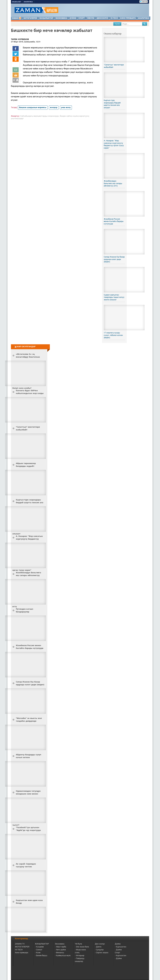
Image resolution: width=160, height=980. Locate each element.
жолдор (54, 108)
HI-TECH (114, 18)
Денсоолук (103, 18)
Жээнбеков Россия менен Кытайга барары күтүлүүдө (114, 222)
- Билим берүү (41, 956)
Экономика (61, 18)
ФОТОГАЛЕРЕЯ (22, 947)
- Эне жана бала (82, 947)
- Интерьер (80, 956)
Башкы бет (17, 2)
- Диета (98, 947)
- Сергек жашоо (102, 953)
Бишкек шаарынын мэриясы (33, 108)
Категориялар (21, 939)
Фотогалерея (30, 18)
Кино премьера (128, 18)
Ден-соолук (100, 944)
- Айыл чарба (61, 947)
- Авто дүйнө (60, 950)
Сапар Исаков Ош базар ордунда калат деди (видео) (114, 259)
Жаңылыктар (46, 18)
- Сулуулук (99, 950)
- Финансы (59, 953)
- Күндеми (39, 947)
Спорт (82, 18)
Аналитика (28, 2)
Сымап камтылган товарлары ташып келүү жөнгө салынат (114, 297)
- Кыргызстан (121, 947)
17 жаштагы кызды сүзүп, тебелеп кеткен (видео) (113, 335)
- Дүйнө (118, 950)
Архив (117, 24)
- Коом (38, 953)
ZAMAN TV (20, 944)
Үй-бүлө (78, 944)
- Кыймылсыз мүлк (63, 956)
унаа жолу (66, 108)
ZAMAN (17, 18)
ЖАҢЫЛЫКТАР (42, 944)
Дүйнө (73, 18)
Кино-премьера (22, 953)
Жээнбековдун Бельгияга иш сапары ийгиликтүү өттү (113, 184)
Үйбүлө (91, 18)
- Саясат (39, 950)
